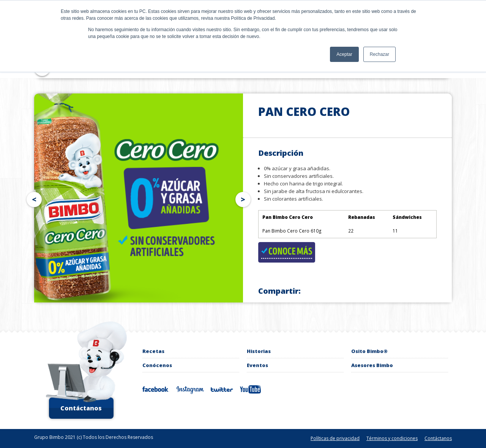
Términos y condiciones (392, 438)
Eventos (257, 365)
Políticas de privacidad (335, 438)
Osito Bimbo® (369, 351)
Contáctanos (81, 408)
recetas (153, 351)
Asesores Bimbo (372, 365)
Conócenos (157, 365)
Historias (259, 351)
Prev (33, 198)
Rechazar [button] (379, 54)
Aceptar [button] (344, 54)
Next (245, 198)
